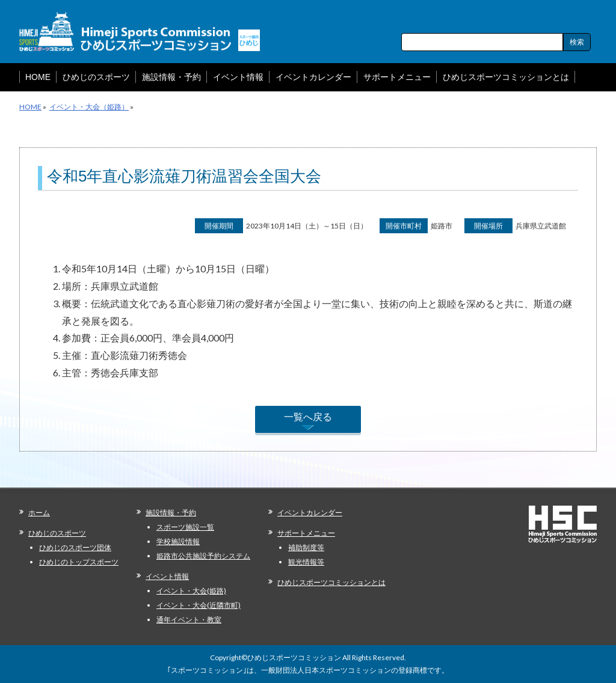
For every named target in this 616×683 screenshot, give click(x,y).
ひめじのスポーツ (57, 533)
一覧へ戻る (308, 416)
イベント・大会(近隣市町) (199, 605)
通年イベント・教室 (189, 620)
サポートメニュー (306, 533)
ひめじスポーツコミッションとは (331, 582)
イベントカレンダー (310, 513)
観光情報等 (306, 562)
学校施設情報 (178, 541)
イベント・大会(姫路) (191, 591)
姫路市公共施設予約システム (203, 556)
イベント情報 (167, 576)
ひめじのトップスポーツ (79, 562)
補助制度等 (306, 547)
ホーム (39, 513)
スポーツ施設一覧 (185, 527)
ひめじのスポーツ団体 (75, 547)
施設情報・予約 (171, 513)
